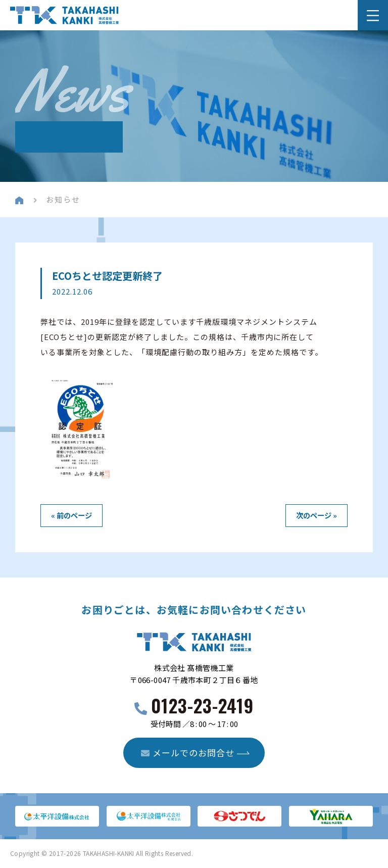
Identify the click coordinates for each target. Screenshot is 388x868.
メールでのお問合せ (188, 753)
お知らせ (63, 199)
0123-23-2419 (202, 705)
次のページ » (317, 515)
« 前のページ (71, 515)
